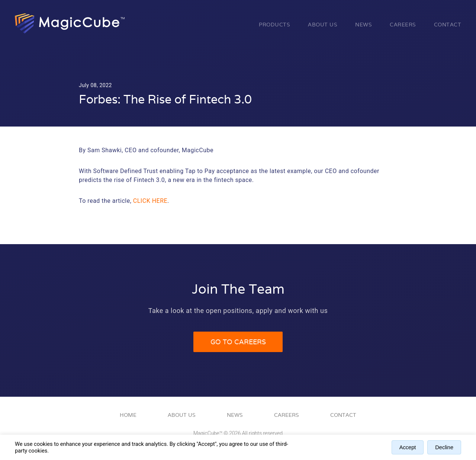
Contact (448, 25)
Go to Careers (238, 342)
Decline (444, 447)
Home (128, 415)
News (364, 25)
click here (150, 201)
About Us (323, 25)
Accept (408, 447)
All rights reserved (262, 433)
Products (274, 25)
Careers (403, 25)
